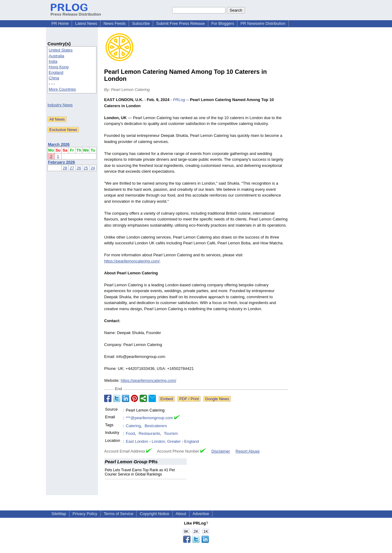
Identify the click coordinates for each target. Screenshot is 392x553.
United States (61, 50)
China (54, 78)
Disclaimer (221, 451)
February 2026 (62, 162)
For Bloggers (223, 23)
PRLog (179, 100)
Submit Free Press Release (181, 23)
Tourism (171, 433)
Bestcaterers (156, 426)
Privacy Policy (85, 514)
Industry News (60, 105)
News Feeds (115, 23)
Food (130, 433)
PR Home (60, 23)
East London (137, 441)
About (181, 514)
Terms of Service (119, 514)
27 (72, 168)
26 (79, 168)
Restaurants (149, 433)
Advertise (201, 514)
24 (93, 168)
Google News (217, 399)
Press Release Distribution (76, 12)
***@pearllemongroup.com (149, 418)
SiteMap (59, 514)
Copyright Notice (154, 514)
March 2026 (59, 144)
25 (86, 168)
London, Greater (166, 441)
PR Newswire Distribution (263, 23)
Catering (133, 426)
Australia (57, 56)
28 (65, 168)
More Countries (62, 89)
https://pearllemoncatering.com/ (132, 261)
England (56, 72)
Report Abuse (248, 451)
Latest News (86, 23)
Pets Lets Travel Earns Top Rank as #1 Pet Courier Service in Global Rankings (140, 472)
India (53, 61)
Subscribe (141, 23)
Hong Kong (59, 67)
